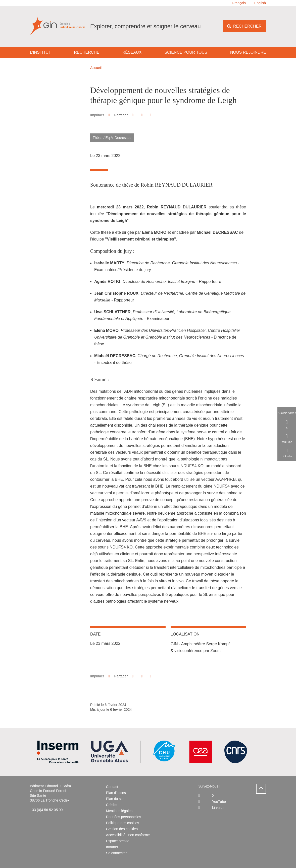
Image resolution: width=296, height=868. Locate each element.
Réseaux (132, 52)
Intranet (112, 847)
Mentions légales (119, 811)
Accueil (96, 68)
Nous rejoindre (248, 52)
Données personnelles (124, 817)
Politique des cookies (123, 823)
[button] (133, 115)
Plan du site (115, 799)
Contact (112, 787)
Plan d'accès (116, 793)
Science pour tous (186, 52)
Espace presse (118, 841)
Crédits (112, 805)
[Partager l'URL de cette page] (151, 115)
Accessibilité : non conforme (128, 835)
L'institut (40, 52)
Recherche (87, 52)
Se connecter (116, 853)
